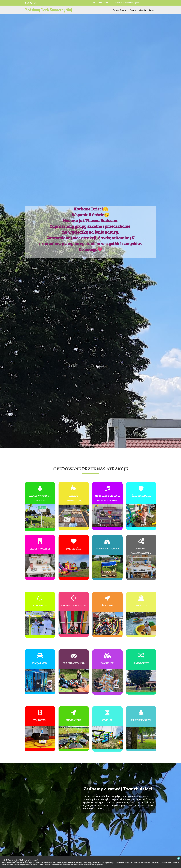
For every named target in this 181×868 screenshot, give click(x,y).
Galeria (143, 10)
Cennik (133, 10)
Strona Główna (120, 10)
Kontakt (153, 10)
